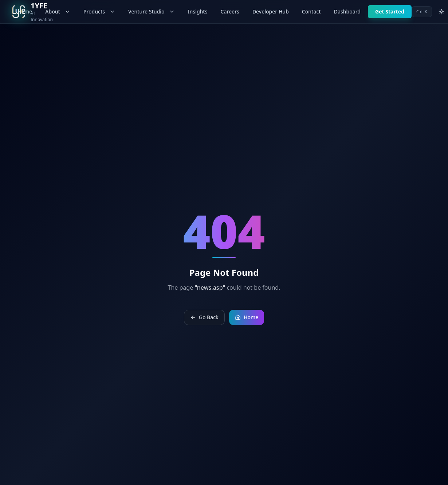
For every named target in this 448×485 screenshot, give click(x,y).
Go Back (204, 317)
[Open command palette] (422, 12)
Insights (198, 11)
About (58, 11)
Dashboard (347, 11)
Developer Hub (271, 11)
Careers (230, 11)
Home (247, 317)
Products (99, 11)
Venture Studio (151, 11)
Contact (311, 11)
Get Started (390, 11)
